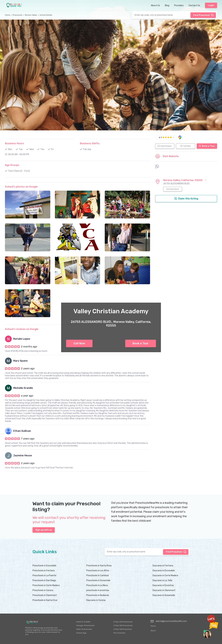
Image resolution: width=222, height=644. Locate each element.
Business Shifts (90, 143)
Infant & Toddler (83, 622)
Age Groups (12, 165)
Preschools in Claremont (45, 595)
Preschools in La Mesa (97, 585)
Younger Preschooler (85, 625)
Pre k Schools (119, 633)
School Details (46, 15)
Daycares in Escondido (164, 571)
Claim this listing (186, 199)
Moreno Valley (31, 15)
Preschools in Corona (43, 590)
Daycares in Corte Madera (165, 575)
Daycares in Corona (96, 600)
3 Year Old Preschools (123, 625)
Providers (179, 5)
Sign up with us (44, 530)
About (153, 631)
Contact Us (194, 5)
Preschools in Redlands (98, 595)
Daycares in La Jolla (162, 580)
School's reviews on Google (22, 329)
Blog (167, 5)
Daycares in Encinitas (163, 585)
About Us (155, 5)
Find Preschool (204, 15)
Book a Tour (141, 343)
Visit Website (167, 156)
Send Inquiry (165, 146)
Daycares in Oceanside (164, 595)
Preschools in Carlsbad (97, 575)
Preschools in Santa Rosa (99, 566)
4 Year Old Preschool (123, 629)
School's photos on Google (21, 187)
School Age (81, 633)
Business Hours (14, 143)
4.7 (160, 137)
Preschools (17, 15)
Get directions (173, 189)
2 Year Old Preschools (123, 622)
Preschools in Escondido (44, 566)
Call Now (79, 343)
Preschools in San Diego (44, 580)
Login (211, 5)
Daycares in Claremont (164, 590)
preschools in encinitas (98, 590)
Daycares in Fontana (163, 566)
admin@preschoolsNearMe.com (169, 621)
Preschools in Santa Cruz (45, 600)
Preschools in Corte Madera (46, 585)
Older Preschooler (84, 629)
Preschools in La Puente (44, 575)
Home (8, 15)
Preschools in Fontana (44, 571)
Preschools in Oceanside (98, 580)
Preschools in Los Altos (98, 571)
